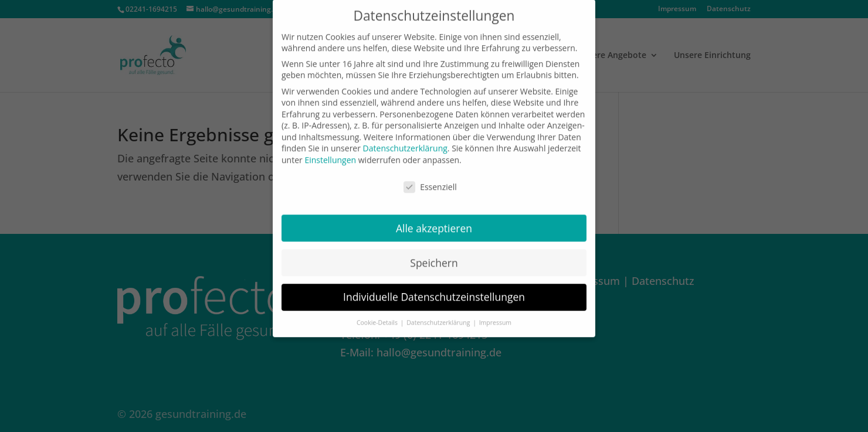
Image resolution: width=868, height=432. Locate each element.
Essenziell (430, 183)
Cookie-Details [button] (378, 319)
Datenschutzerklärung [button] (439, 319)
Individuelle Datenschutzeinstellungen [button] (434, 293)
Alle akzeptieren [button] (434, 224)
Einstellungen (330, 156)
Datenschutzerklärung (405, 144)
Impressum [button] (495, 319)
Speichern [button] (434, 258)
